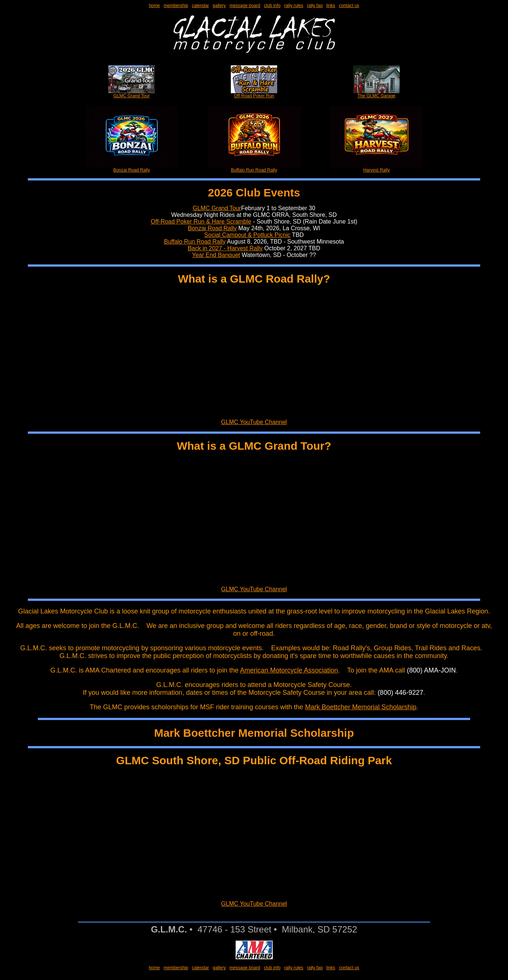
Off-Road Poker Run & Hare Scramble (201, 222)
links (331, 6)
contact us (349, 6)
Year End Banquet (216, 255)
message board (245, 6)
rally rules (294, 6)
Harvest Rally (377, 168)
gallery (219, 6)
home (154, 6)
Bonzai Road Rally (132, 168)
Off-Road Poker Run (254, 94)
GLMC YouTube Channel (254, 422)
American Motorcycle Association (289, 670)
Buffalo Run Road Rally (254, 168)
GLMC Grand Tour (132, 94)
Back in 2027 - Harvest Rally (225, 248)
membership (176, 6)
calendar (200, 6)
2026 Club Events (254, 193)
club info (272, 6)
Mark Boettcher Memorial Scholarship (361, 707)
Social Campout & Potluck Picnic (247, 235)
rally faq (315, 6)
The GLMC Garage (376, 94)
